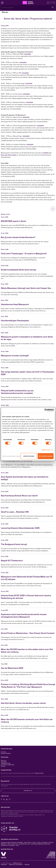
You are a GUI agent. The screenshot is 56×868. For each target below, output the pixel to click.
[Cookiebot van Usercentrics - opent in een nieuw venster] (46, 410)
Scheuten (45, 842)
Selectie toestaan (29, 456)
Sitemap (27, 865)
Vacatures (4, 762)
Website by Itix (17, 863)
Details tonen (46, 450)
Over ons (4, 760)
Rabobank (4, 844)
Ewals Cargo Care (13, 844)
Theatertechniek (6, 763)
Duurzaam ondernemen (8, 765)
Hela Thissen (28, 842)
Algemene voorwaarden (16, 865)
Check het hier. (39, 773)
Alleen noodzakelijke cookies (11, 456)
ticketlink (28, 54)
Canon (34, 842)
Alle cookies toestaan (46, 456)
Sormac (51, 842)
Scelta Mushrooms (24, 844)
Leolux (39, 842)
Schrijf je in (28, 791)
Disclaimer (4, 865)
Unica (17, 845)
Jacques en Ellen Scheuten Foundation (12, 842)
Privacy (3, 766)
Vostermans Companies (8, 845)
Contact (3, 752)
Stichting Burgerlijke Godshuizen (41, 844)
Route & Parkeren (6, 753)
